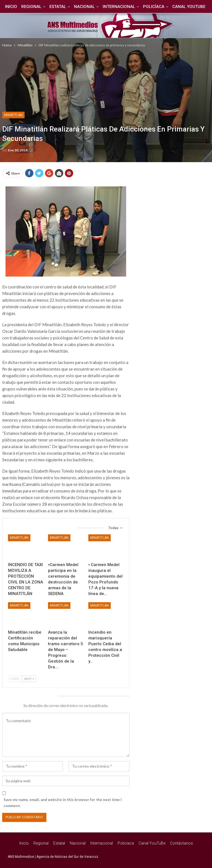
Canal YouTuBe (152, 843)
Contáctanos (181, 843)
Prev (15, 679)
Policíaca (165, 7)
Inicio (19, 7)
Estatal (67, 7)
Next (29, 679)
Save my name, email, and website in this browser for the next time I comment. (63, 803)
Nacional (95, 7)
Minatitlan (13, 115)
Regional (40, 7)
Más (189, 7)
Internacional (130, 7)
